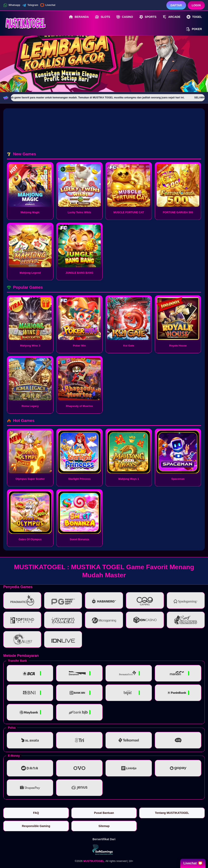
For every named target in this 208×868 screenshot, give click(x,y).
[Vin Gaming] (104, 849)
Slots (102, 17)
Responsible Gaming (36, 826)
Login (196, 5)
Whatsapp (12, 5)
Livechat (48, 5)
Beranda (79, 17)
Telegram (30, 5)
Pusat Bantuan (104, 813)
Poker (194, 29)
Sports (148, 17)
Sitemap (104, 826)
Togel (194, 17)
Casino (125, 17)
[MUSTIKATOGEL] (26, 23)
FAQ (36, 813)
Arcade (171, 17)
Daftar (176, 5)
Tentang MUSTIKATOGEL (172, 813)
